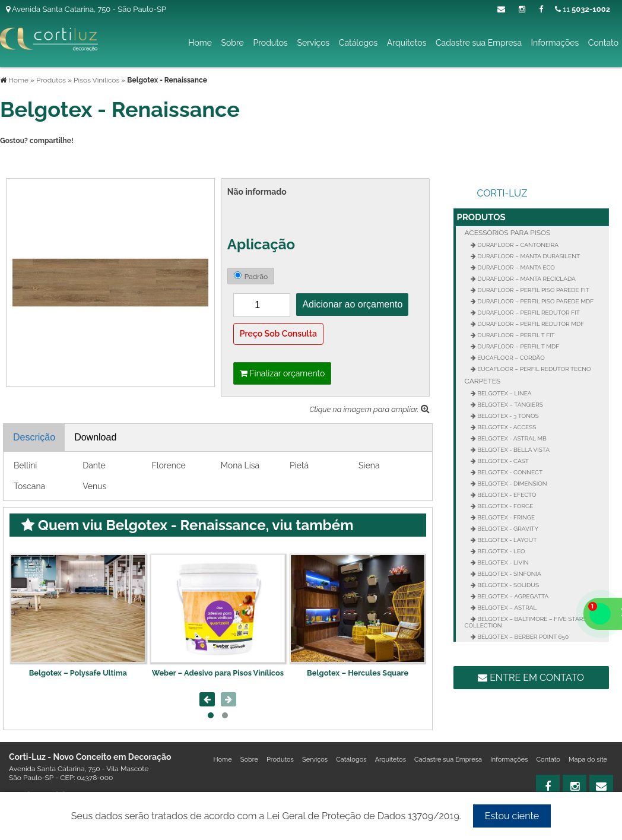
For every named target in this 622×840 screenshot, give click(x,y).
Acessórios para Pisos (508, 233)
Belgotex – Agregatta (512, 596)
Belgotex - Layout (507, 540)
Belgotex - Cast (502, 461)
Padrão (251, 276)
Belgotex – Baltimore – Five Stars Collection (526, 622)
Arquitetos (407, 43)
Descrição (34, 437)
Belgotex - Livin (502, 562)
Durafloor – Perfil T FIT (515, 335)
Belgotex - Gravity (507, 529)
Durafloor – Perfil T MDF (518, 346)
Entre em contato (531, 678)
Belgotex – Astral (507, 608)
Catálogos (358, 43)
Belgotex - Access (506, 427)
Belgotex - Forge (505, 506)
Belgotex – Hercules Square (358, 673)
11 (583, 9)
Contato (603, 43)
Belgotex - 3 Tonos (507, 416)
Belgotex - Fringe (506, 517)
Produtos (270, 43)
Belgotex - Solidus (507, 585)
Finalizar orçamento (283, 373)
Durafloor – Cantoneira (518, 245)
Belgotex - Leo (501, 551)
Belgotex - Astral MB (511, 438)
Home (200, 43)
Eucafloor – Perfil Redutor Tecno (534, 369)
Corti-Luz (502, 193)
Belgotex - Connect (509, 472)
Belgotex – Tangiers (510, 405)
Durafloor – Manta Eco (515, 267)
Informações (555, 43)
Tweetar (16, 161)
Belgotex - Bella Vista (513, 450)
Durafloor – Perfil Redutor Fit (528, 313)
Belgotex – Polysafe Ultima (78, 673)
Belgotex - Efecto (506, 495)
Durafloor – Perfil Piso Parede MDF (535, 301)
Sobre (232, 43)
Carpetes (483, 381)
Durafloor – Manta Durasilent (528, 256)
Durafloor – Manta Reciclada (526, 279)
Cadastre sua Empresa (479, 43)
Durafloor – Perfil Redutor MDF (530, 324)
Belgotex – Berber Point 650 (523, 637)
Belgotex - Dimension (512, 484)
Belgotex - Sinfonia (509, 574)
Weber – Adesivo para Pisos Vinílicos (218, 673)
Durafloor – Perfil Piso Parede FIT (533, 290)
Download (95, 437)
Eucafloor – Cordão (510, 358)
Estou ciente (512, 816)
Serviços (313, 43)
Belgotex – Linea (504, 393)
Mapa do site (588, 760)
